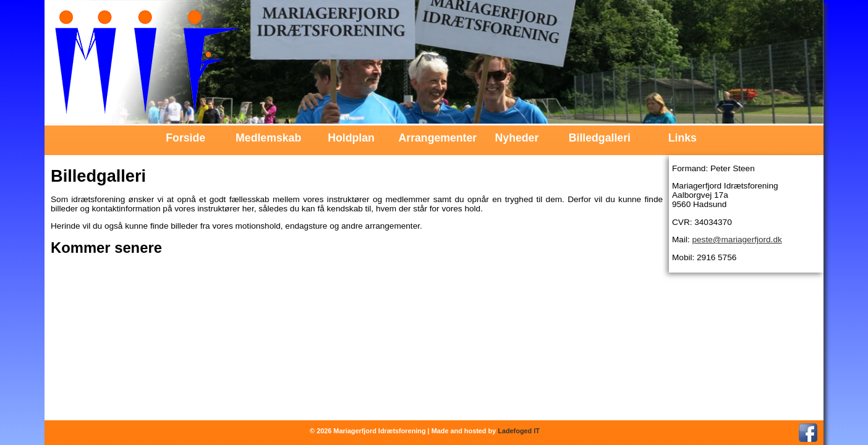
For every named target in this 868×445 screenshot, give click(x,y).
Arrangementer (434, 138)
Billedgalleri (600, 138)
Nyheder (517, 138)
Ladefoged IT (519, 431)
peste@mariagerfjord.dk (737, 239)
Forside (185, 138)
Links (683, 138)
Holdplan (351, 138)
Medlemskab (268, 138)
